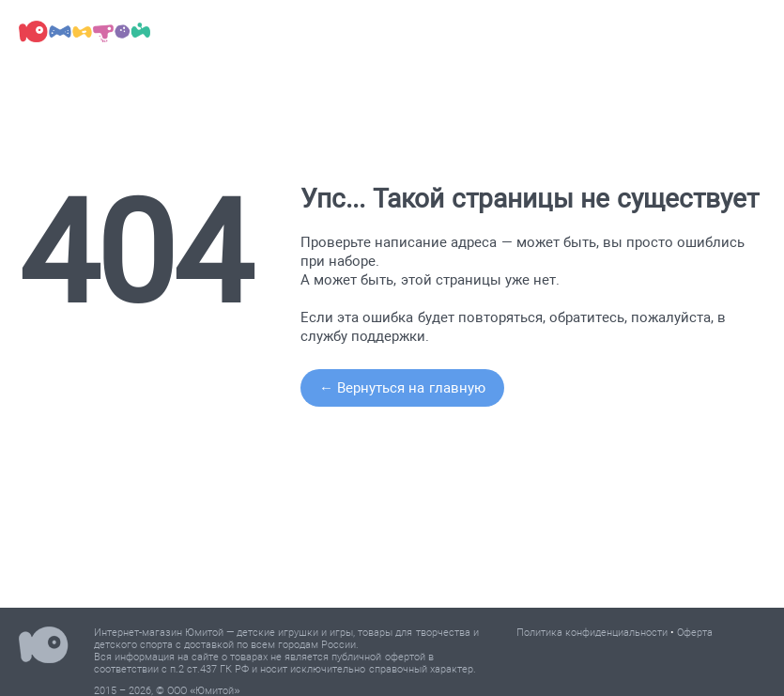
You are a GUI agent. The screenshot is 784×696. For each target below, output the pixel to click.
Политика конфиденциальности (592, 633)
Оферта (695, 633)
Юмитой (44, 648)
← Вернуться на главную (402, 388)
